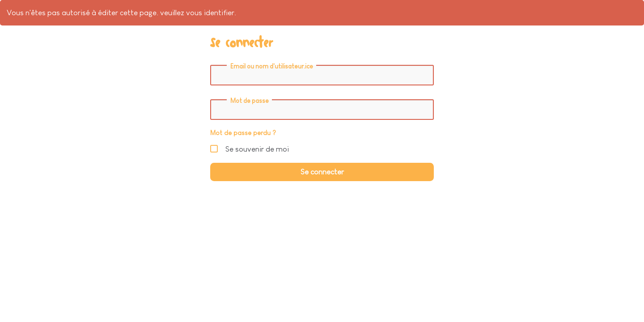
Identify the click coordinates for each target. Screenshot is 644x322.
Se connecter (322, 172)
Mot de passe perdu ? (243, 133)
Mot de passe (250, 101)
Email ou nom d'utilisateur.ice (272, 66)
